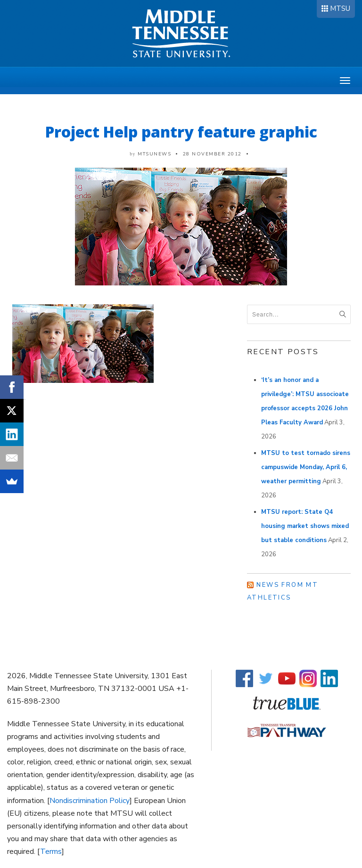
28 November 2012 (212, 154)
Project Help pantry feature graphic (181, 132)
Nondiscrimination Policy (90, 801)
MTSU (340, 8)
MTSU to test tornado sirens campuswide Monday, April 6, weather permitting (306, 467)
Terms (51, 852)
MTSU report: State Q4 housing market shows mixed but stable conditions (305, 526)
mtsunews (154, 154)
